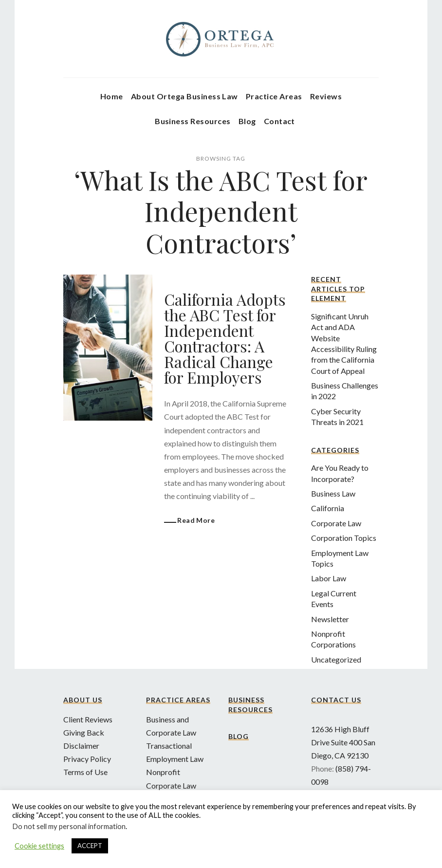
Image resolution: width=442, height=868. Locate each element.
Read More (196, 520)
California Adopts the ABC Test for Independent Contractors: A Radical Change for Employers (225, 338)
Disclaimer (81, 746)
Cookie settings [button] (39, 846)
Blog (247, 121)
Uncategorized (336, 659)
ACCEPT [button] (90, 846)
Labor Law (329, 578)
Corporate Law (336, 523)
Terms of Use (85, 772)
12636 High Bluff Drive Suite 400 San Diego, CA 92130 (343, 742)
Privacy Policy (87, 759)
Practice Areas (274, 96)
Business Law (333, 493)
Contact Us (336, 700)
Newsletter (330, 619)
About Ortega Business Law (184, 96)
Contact (279, 121)
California (328, 508)
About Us (83, 700)
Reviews (326, 96)
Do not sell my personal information (69, 826)
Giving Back (84, 732)
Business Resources (193, 121)
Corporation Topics (344, 538)
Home (112, 96)
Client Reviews (88, 719)
